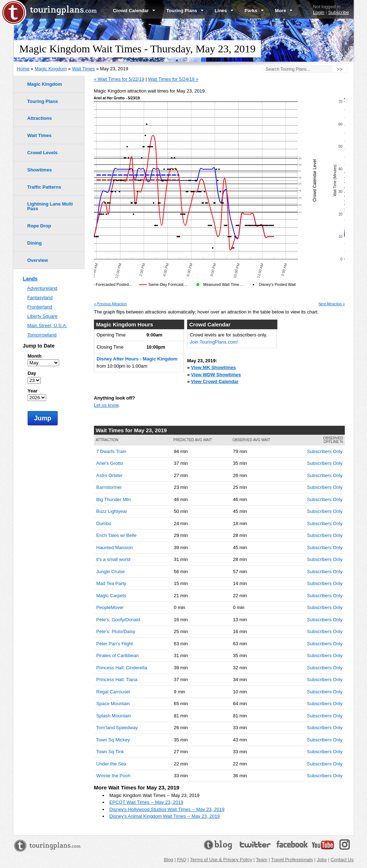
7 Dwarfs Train (111, 451)
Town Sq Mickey (113, 740)
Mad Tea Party (111, 583)
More (284, 11)
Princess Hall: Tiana (117, 680)
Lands (30, 279)
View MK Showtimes (213, 367)
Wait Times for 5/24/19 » (173, 79)
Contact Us (342, 860)
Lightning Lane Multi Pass (50, 206)
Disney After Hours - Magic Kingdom (137, 359)
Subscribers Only (325, 451)
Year (32, 391)
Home (23, 69)
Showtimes (40, 170)
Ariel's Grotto (110, 463)
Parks (254, 11)
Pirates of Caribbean (118, 655)
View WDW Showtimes (216, 375)
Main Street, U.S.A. (47, 325)
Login (319, 12)
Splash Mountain (114, 716)
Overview (38, 260)
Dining (34, 243)
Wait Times (84, 69)
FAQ (182, 860)
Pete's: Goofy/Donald (118, 620)
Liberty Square (42, 316)
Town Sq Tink (110, 752)
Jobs (322, 860)
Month (35, 356)
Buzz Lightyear (112, 511)
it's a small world (113, 559)
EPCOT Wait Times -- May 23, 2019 (146, 802)
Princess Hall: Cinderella (122, 668)
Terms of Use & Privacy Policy (221, 860)
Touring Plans (185, 11)
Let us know (106, 405)
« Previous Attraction (110, 304)
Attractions (40, 118)
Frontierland (40, 307)
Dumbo (104, 523)
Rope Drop (39, 226)
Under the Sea (111, 764)
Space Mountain (113, 704)
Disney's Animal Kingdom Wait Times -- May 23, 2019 (165, 816)
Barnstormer (109, 487)
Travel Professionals (292, 860)
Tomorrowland (42, 335)
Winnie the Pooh (113, 776)
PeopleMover (110, 607)
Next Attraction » (332, 304)
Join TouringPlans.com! (214, 342)
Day (32, 373)
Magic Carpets (111, 596)
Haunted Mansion (115, 548)
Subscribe (339, 12)
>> (339, 69)
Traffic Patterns (44, 187)
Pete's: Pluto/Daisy (116, 631)
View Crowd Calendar (215, 381)
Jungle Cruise (111, 572)
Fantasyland (40, 298)
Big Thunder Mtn (114, 499)
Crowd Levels (42, 153)
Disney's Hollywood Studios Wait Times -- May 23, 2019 (167, 809)
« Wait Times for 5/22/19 (119, 79)
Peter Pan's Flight (115, 644)
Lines (224, 11)
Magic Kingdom (51, 69)
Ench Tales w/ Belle (117, 535)
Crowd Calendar (134, 11)
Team (262, 860)
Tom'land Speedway (117, 728)
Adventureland (42, 288)
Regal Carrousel (113, 692)
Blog (168, 860)
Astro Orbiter (110, 475)
